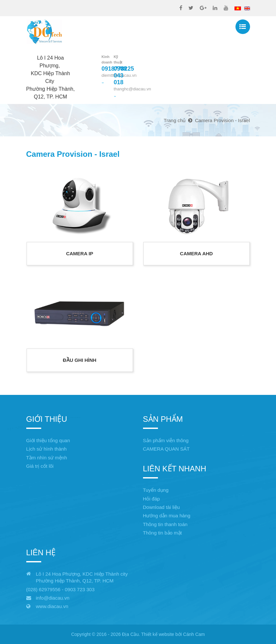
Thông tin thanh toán (165, 524)
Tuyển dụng (156, 490)
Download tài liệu (162, 507)
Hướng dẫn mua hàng (167, 516)
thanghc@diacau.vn (132, 89)
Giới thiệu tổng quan (48, 440)
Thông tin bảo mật (162, 533)
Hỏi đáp (151, 499)
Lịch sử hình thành (47, 449)
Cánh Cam (194, 634)
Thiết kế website (158, 634)
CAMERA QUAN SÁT (166, 449)
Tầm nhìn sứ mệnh (47, 458)
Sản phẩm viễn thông (166, 440)
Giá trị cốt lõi (40, 466)
